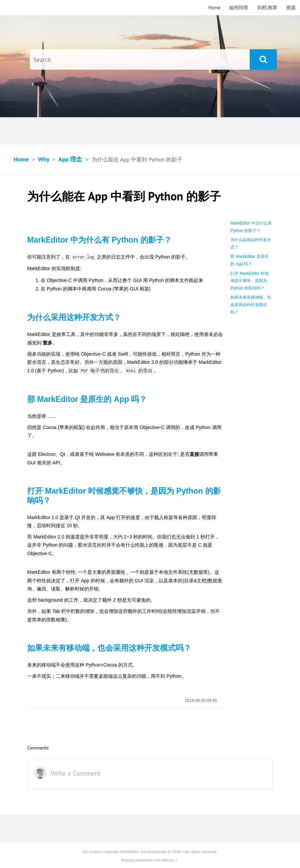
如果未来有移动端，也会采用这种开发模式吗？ (251, 305)
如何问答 (239, 7)
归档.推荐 (267, 7)
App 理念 (70, 159)
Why (44, 159)
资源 (291, 7)
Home (215, 7)
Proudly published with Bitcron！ (150, 860)
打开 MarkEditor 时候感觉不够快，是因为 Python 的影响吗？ (250, 281)
